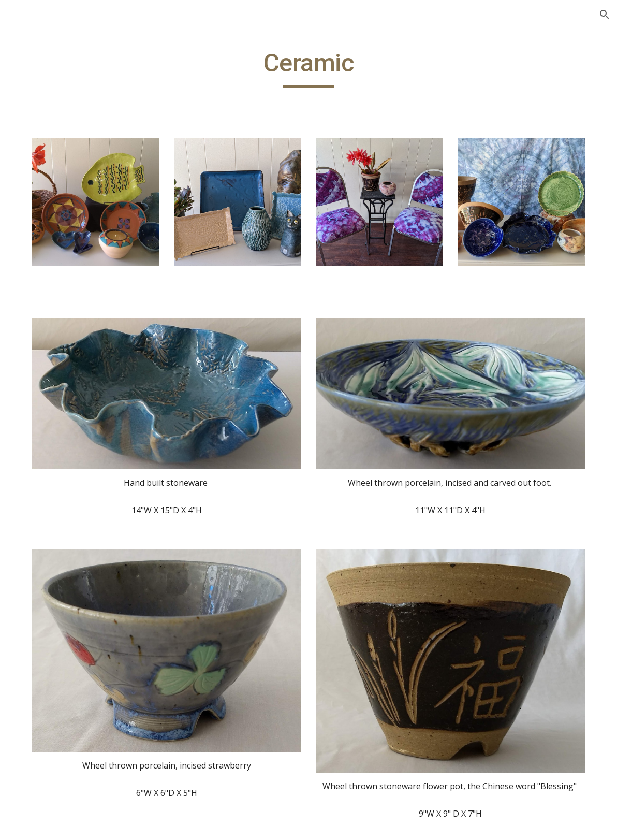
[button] (605, 15)
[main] (308, 68)
